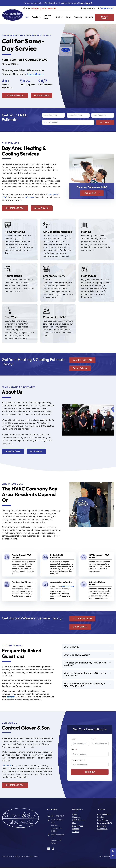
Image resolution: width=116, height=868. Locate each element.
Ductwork (101, 826)
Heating (101, 817)
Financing (78, 17)
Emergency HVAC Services (43, 8)
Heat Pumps (102, 820)
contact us (12, 697)
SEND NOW (90, 772)
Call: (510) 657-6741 (15, 96)
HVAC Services (79, 820)
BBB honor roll (68, 587)
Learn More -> (36, 74)
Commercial (102, 829)
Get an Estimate (42, 208)
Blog (69, 17)
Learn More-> (86, 3)
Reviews (60, 17)
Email (92, 739)
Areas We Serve (13, 452)
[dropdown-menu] (37, 23)
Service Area (48, 17)
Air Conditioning (104, 815)
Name (73, 739)
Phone (73, 750)
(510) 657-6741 (107, 8)
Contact (89, 17)
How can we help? (77, 760)
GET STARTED (105, 123)
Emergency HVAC (105, 823)
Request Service (104, 17)
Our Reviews (36, 452)
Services (36, 17)
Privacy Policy (103, 857)
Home (26, 17)
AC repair (30, 197)
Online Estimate (41, 96)
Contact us (7, 766)
